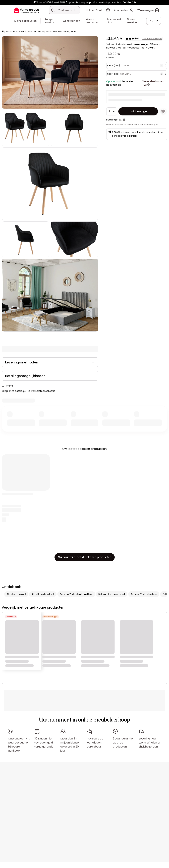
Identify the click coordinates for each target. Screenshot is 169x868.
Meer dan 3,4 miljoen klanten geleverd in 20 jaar (70, 745)
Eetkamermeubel (35, 31)
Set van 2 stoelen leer (144, 594)
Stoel (73, 31)
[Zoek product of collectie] (53, 10)
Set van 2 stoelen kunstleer (76, 594)
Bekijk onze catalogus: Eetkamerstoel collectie (29, 391)
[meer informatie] (148, 85)
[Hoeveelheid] (112, 111)
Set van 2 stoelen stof (112, 594)
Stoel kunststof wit (43, 594)
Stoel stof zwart (16, 594)
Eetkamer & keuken (15, 31)
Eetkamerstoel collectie (57, 31)
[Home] (3, 32)
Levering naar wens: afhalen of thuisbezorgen (150, 743)
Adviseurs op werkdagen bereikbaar (95, 743)
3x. (121, 120)
